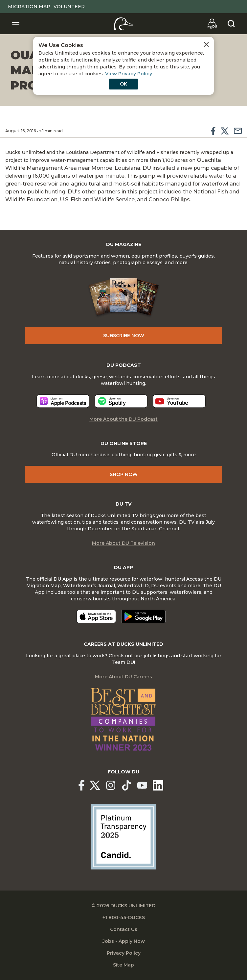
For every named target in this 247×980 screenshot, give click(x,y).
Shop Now (124, 474)
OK (123, 84)
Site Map (123, 965)
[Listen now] (63, 401)
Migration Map (29, 7)
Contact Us (124, 929)
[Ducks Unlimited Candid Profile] (123, 836)
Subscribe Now (124, 336)
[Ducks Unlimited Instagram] (111, 785)
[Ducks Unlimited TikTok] (126, 785)
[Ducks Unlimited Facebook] (81, 785)
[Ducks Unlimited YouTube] (142, 785)
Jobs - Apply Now (124, 941)
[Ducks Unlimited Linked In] (158, 785)
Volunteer (69, 7)
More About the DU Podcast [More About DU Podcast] (123, 419)
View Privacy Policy (129, 74)
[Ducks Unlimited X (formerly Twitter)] (95, 785)
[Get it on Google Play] (143, 616)
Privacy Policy (124, 953)
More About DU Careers (123, 677)
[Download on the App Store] (96, 616)
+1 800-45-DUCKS (124, 917)
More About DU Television (123, 543)
